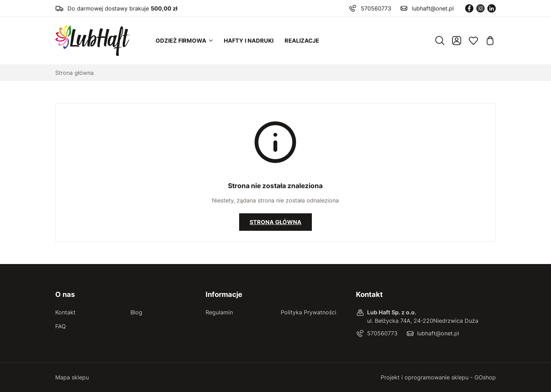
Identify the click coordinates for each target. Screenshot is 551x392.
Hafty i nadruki (249, 41)
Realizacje (302, 41)
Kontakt (65, 312)
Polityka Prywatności (309, 312)
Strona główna (74, 73)
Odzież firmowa (181, 41)
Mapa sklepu (72, 377)
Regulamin (219, 312)
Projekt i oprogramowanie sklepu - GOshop (438, 377)
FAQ (60, 326)
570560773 (376, 8)
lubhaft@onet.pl (433, 8)
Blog (136, 312)
